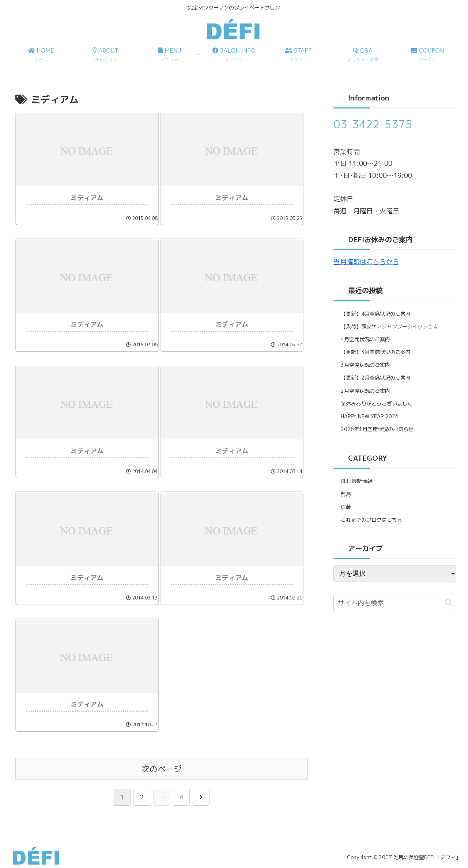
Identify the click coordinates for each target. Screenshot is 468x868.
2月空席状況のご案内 (365, 391)
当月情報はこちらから (366, 262)
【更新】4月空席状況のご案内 (376, 314)
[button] (449, 603)
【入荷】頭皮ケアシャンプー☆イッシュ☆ (389, 326)
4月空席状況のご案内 (365, 339)
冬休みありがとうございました (377, 403)
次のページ (162, 769)
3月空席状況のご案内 (365, 365)
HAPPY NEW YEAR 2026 (370, 416)
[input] (395, 603)
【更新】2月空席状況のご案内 (376, 378)
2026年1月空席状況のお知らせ (377, 429)
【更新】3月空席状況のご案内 (376, 352)
